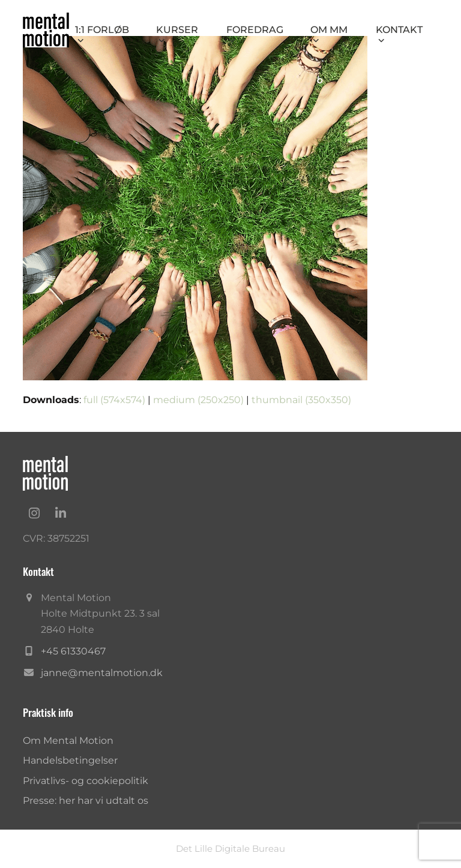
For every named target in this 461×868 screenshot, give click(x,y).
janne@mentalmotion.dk (102, 673)
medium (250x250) (198, 400)
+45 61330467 (73, 651)
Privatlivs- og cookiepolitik (86, 781)
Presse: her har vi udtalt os (86, 801)
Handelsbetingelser (70, 760)
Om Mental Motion (68, 741)
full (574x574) (114, 400)
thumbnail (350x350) (301, 400)
